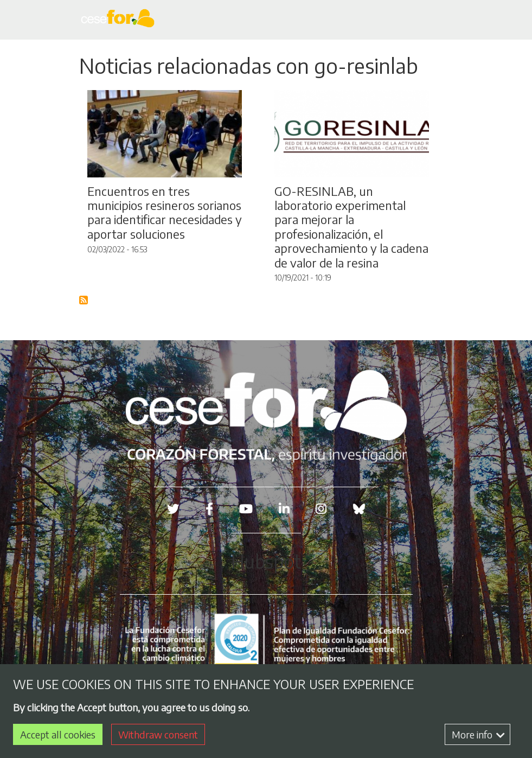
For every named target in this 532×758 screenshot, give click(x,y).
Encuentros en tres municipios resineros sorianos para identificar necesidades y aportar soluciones (165, 212)
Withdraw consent (158, 734)
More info (478, 734)
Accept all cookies (58, 734)
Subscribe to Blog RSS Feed (84, 301)
